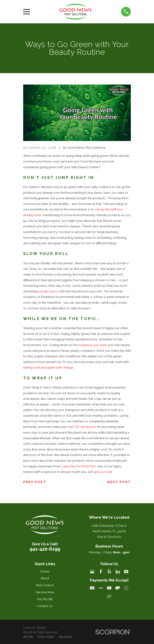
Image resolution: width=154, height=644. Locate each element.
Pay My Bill (45, 599)
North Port (88, 466)
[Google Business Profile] (92, 572)
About (45, 578)
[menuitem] (28, 637)
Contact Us (45, 606)
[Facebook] (101, 572)
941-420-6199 (45, 549)
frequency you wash (93, 345)
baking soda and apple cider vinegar (48, 367)
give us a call (103, 472)
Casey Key (69, 466)
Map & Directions (109, 537)
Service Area (45, 592)
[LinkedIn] (118, 572)
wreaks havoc (48, 291)
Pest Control (45, 585)
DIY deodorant (85, 427)
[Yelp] (109, 572)
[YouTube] (126, 572)
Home (45, 571)
